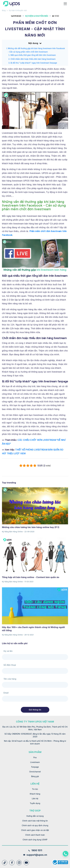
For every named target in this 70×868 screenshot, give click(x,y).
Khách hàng (35, 794)
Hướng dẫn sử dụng (35, 816)
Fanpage (35, 767)
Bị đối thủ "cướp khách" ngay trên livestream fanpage (34, 63)
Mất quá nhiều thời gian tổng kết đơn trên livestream (33, 55)
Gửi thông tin (35, 710)
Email (6, 693)
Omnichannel (35, 772)
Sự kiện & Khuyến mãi (18, 10)
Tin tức (35, 789)
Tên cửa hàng (10, 679)
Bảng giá (35, 776)
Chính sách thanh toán (35, 835)
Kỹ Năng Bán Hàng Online (12, 532)
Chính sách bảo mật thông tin (35, 821)
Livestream (35, 762)
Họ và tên (8, 651)
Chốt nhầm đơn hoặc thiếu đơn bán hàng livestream (33, 59)
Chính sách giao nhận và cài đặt (35, 830)
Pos (35, 757)
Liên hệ (35, 799)
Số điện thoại (10, 665)
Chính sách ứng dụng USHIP (35, 840)
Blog (4, 10)
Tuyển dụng (35, 803)
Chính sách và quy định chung (35, 825)
